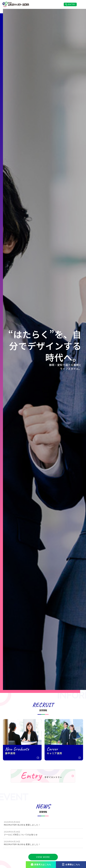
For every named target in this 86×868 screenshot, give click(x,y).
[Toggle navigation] (81, 4)
